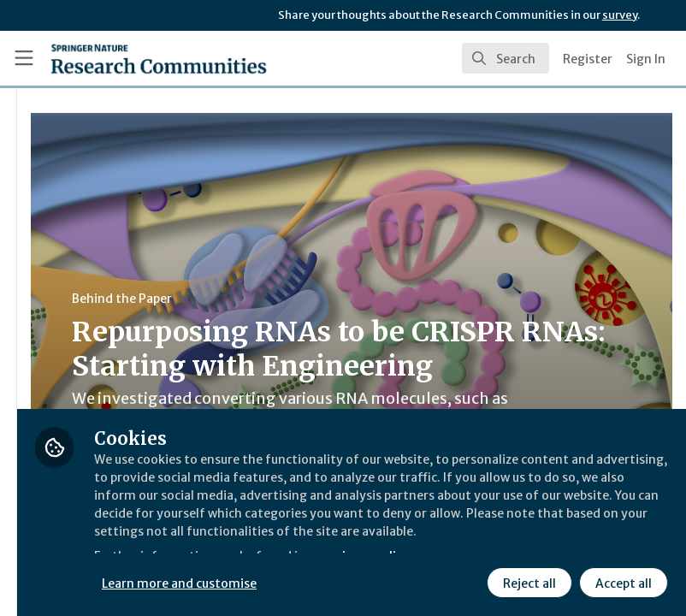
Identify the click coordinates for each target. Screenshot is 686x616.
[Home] (159, 58)
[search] (506, 58)
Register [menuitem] (588, 59)
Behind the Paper (324, 299)
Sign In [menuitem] (646, 59)
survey (620, 15)
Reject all (527, 581)
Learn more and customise (383, 581)
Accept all (621, 581)
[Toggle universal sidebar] (24, 58)
